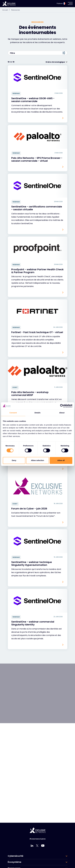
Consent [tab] (13, 413)
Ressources (16, 10)
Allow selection (37, 460)
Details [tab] (38, 413)
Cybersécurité (16, 856)
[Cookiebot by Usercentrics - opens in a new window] (62, 406)
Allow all (61, 460)
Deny (14, 460)
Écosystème (14, 862)
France (61, 3)
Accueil (7, 10)
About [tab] (62, 413)
